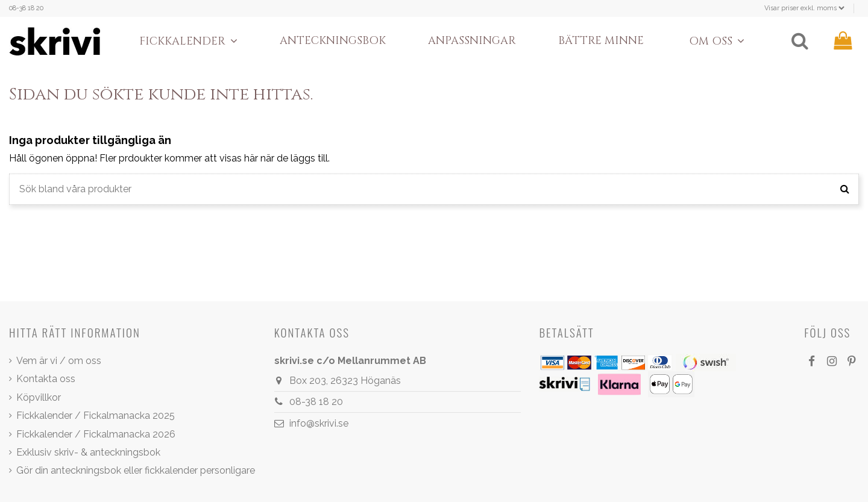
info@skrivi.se (319, 423)
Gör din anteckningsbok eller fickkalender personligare (136, 470)
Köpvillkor (39, 397)
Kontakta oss (46, 379)
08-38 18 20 (26, 8)
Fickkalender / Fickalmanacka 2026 (96, 434)
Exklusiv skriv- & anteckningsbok (88, 452)
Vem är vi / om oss (59, 361)
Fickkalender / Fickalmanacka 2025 (96, 416)
